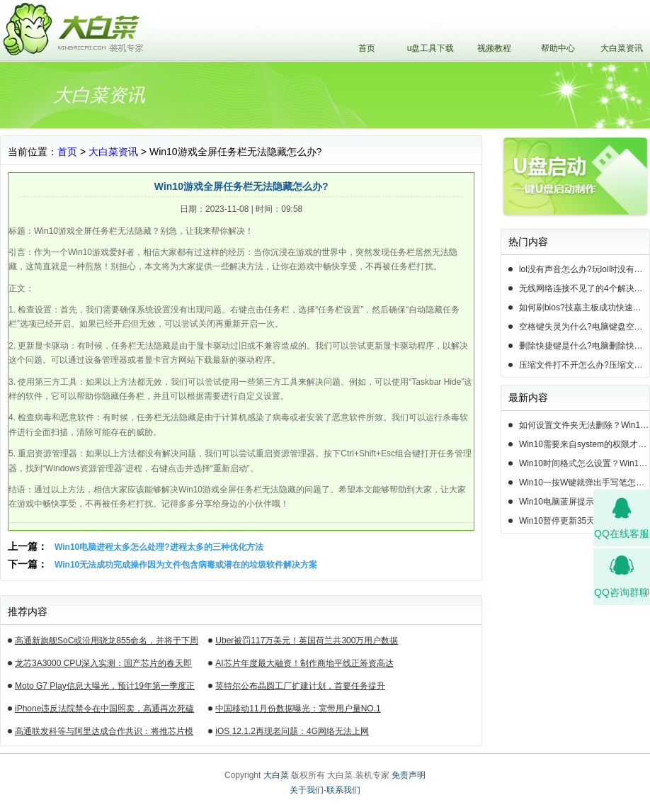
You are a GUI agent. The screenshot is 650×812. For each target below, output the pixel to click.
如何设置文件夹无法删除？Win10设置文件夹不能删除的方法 (584, 425)
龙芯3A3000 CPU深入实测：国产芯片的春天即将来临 (103, 665)
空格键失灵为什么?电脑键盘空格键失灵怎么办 (584, 327)
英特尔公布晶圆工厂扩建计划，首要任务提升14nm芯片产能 (300, 688)
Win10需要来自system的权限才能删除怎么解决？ (584, 444)
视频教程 (494, 48)
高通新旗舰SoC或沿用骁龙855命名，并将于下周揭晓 (107, 643)
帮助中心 (558, 48)
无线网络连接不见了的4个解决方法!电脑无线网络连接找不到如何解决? (584, 288)
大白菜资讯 (622, 48)
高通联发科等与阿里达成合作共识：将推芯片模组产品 (104, 733)
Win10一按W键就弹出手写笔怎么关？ (584, 483)
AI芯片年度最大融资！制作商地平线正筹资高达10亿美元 (304, 665)
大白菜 (276, 775)
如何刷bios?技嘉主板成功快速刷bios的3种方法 (584, 308)
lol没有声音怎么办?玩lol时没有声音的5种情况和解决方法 (584, 269)
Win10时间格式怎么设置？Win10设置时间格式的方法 (584, 463)
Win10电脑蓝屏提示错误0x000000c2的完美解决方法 (584, 502)
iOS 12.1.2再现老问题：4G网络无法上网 (292, 731)
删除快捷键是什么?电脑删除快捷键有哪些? (584, 346)
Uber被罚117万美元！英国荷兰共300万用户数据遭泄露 (307, 643)
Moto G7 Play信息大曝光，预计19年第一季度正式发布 (105, 688)
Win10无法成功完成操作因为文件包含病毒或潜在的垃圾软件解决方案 (186, 565)
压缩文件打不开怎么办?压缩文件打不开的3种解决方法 (584, 365)
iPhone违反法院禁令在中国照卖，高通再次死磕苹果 (104, 711)
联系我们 (343, 790)
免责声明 (409, 775)
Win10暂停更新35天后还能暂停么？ (584, 521)
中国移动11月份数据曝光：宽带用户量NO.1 (298, 709)
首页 (367, 48)
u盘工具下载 (431, 48)
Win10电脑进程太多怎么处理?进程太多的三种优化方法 (159, 547)
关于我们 (307, 790)
